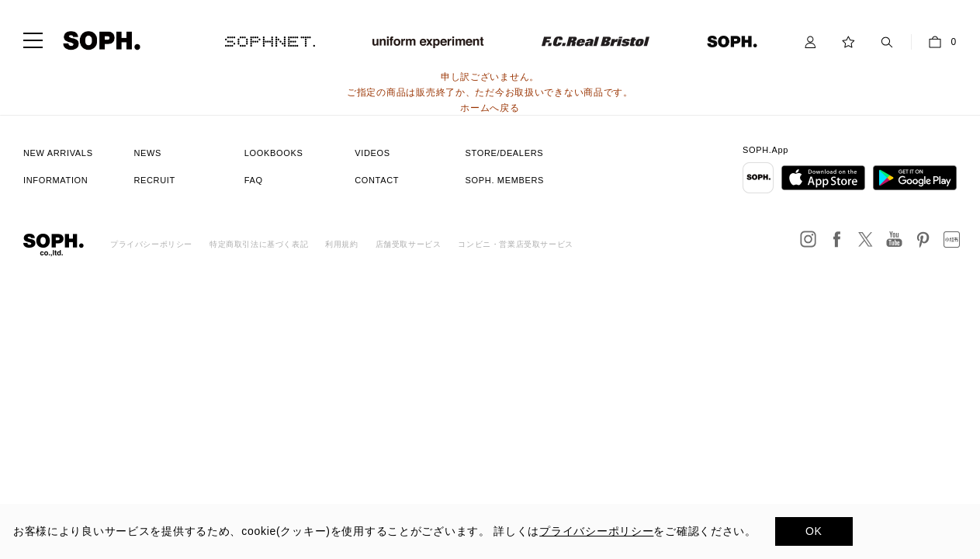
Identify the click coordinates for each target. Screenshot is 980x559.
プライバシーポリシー (151, 244)
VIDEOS (372, 153)
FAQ (254, 180)
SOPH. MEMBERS (505, 180)
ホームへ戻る (490, 108)
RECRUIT (154, 180)
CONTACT (377, 180)
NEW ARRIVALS (58, 153)
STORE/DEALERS (505, 153)
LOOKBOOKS (274, 153)
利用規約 (341, 244)
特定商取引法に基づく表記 (259, 244)
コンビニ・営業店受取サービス (515, 244)
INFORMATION (55, 180)
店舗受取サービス (409, 244)
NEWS (147, 153)
